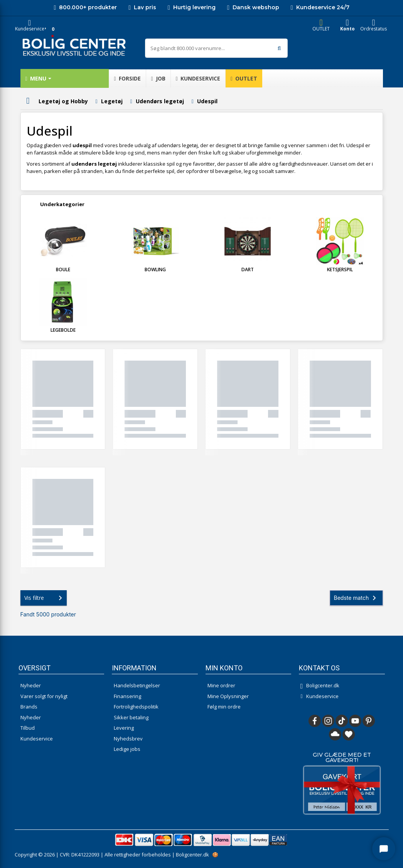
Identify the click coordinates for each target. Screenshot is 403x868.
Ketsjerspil (340, 269)
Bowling (155, 269)
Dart (248, 269)
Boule (63, 269)
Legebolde (63, 330)
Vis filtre (45, 598)
